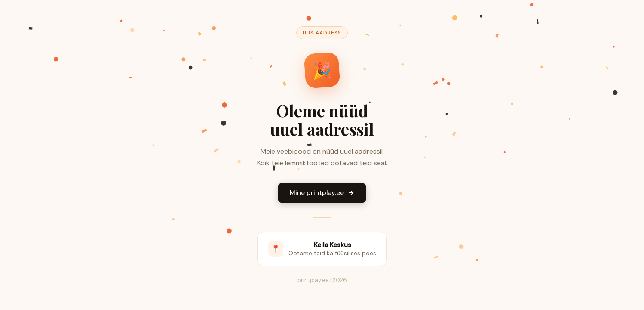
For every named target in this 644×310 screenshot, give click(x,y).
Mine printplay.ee (322, 193)
